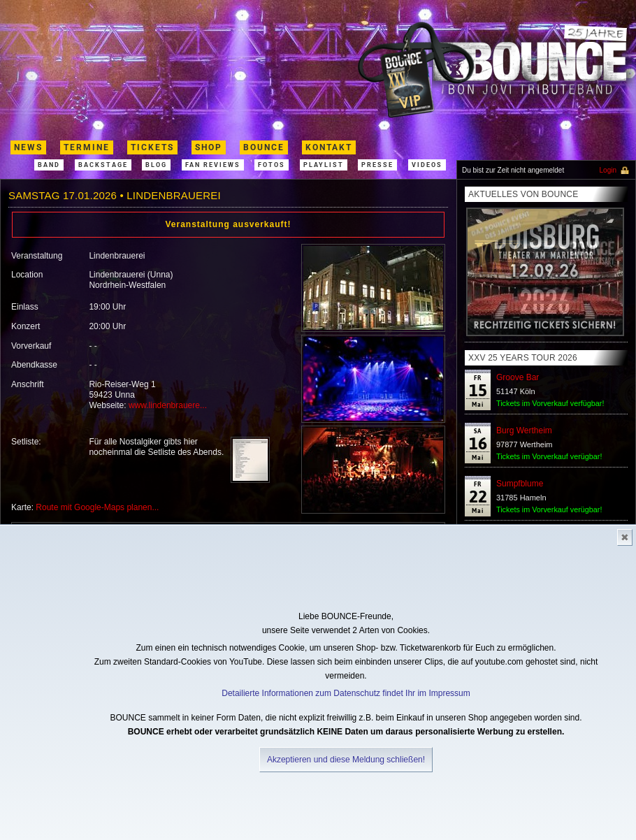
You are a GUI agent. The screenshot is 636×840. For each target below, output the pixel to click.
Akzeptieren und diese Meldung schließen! (346, 760)
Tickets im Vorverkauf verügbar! (549, 456)
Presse (377, 165)
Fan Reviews (213, 165)
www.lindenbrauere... (168, 405)
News (28, 147)
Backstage (103, 165)
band (49, 165)
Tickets (152, 147)
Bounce (264, 147)
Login (608, 170)
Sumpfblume (520, 484)
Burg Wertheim (524, 430)
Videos (427, 165)
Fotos (272, 165)
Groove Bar (518, 377)
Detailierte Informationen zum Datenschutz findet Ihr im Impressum (346, 693)
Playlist (324, 165)
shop (209, 147)
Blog (156, 165)
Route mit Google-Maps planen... (97, 507)
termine (87, 147)
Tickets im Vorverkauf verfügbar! (550, 403)
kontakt (329, 147)
